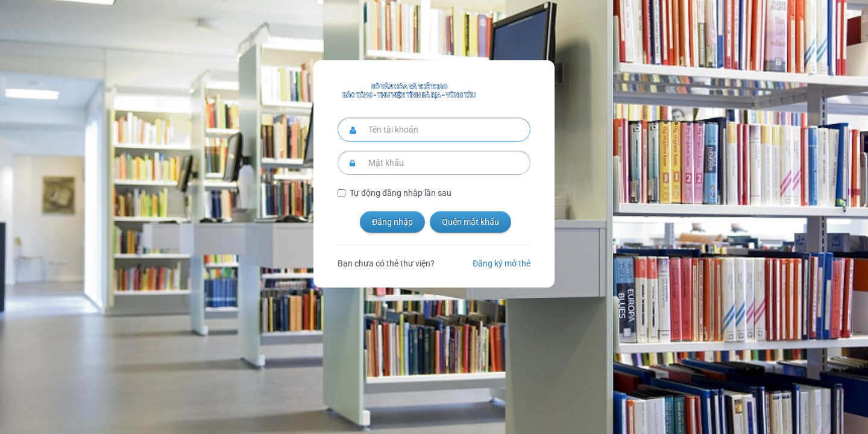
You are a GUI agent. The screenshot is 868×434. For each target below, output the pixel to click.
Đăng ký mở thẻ (502, 263)
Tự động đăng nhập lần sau (401, 193)
